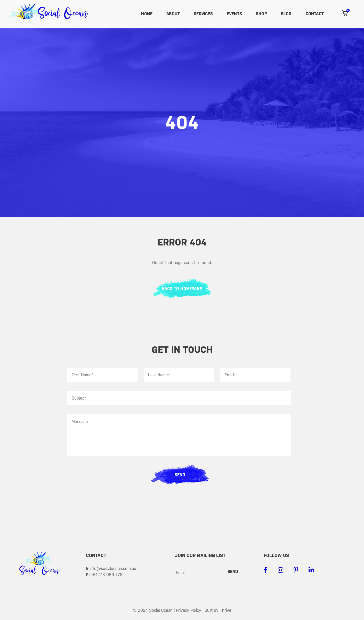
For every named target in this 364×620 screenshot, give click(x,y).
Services (203, 14)
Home (147, 14)
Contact (315, 14)
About (173, 14)
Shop (261, 14)
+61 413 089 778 (107, 575)
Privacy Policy (189, 610)
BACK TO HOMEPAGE (182, 289)
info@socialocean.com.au (113, 569)
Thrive (226, 610)
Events (234, 14)
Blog (286, 14)
